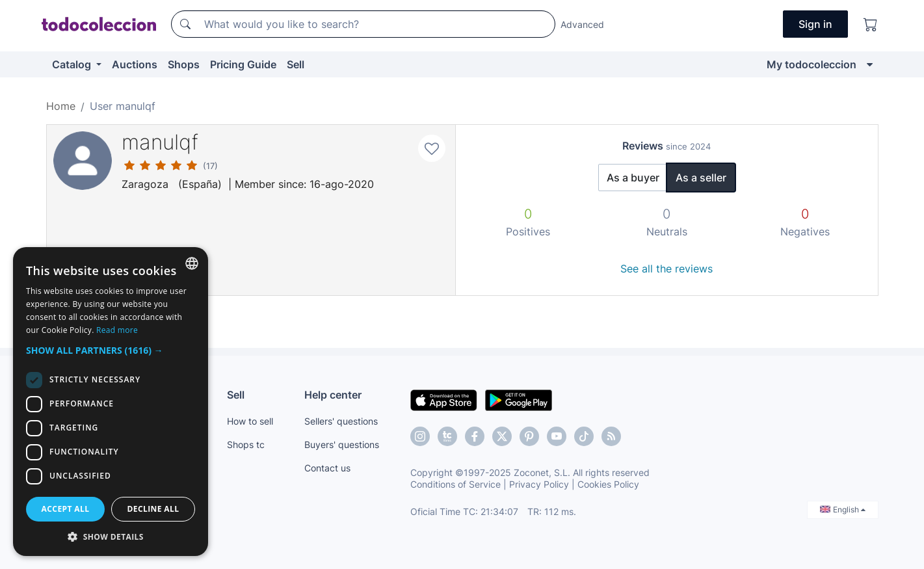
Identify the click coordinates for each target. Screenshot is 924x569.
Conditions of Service (455, 484)
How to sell (250, 421)
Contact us (327, 468)
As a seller (701, 178)
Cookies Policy (608, 484)
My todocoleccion (812, 64)
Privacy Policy (539, 484)
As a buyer (633, 178)
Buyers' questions (342, 444)
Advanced (582, 24)
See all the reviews (667, 269)
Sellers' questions (341, 421)
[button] (111, 350)
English (843, 509)
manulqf (160, 142)
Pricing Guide (243, 64)
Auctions (135, 64)
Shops (184, 64)
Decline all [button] (153, 509)
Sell (296, 64)
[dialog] (111, 402)
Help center (333, 395)
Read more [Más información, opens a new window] (117, 330)
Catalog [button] (73, 64)
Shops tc (246, 444)
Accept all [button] (66, 509)
